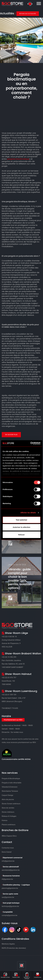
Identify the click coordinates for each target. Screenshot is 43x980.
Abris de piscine (8, 799)
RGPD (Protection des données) (14, 948)
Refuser (22, 535)
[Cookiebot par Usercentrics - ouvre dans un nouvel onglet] (31, 443)
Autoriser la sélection (21, 527)
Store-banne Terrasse (10, 791)
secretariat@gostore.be (11, 870)
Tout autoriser (22, 520)
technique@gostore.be (10, 906)
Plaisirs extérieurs (9, 825)
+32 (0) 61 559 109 (9, 695)
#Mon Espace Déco (9, 836)
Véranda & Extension (10, 787)
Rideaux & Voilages (9, 816)
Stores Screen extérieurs (11, 804)
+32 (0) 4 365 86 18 (9, 637)
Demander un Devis (5, 975)
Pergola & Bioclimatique (11, 779)
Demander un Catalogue (27, 975)
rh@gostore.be (7, 879)
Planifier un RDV (16, 975)
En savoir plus (11, 435)
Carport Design (7, 795)
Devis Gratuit (7, 852)
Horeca (4, 820)
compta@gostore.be (10, 915)
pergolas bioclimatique (18, 159)
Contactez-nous (38, 975)
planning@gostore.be (10, 888)
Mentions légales (8, 944)
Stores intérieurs (8, 812)
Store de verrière (8, 808)
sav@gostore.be (8, 897)
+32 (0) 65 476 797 (9, 678)
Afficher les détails (28, 513)
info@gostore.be (8, 861)
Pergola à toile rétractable (12, 783)
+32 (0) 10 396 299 (9, 657)
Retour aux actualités (28, 14)
